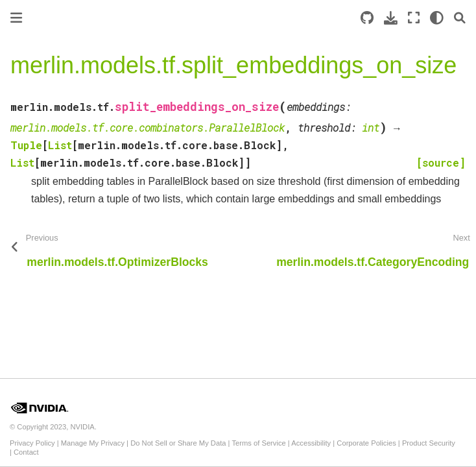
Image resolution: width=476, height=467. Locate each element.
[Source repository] (367, 18)
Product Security (429, 443)
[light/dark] (437, 18)
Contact (26, 452)
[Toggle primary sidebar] (16, 18)
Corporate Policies (366, 443)
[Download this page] (391, 18)
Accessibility (311, 443)
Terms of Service (258, 443)
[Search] (460, 18)
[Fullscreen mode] (414, 18)
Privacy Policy (32, 443)
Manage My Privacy (93, 443)
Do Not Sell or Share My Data (178, 443)
